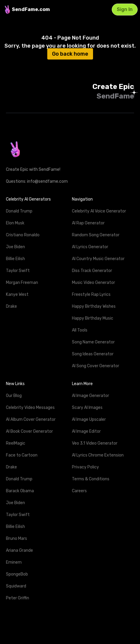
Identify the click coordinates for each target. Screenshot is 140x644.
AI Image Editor (86, 431)
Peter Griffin (18, 598)
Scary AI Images (87, 408)
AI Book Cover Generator (29, 431)
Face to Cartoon (22, 455)
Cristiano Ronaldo (23, 235)
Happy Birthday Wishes (94, 306)
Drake (11, 306)
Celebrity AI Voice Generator (99, 211)
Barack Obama (20, 491)
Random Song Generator (96, 235)
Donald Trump (19, 211)
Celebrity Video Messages (30, 408)
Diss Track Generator (92, 271)
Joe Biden (15, 247)
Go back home (70, 54)
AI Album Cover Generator (31, 419)
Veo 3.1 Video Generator (95, 443)
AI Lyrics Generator (90, 247)
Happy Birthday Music (93, 318)
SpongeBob (17, 574)
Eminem (14, 562)
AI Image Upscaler (89, 419)
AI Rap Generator (88, 223)
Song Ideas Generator (93, 354)
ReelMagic (16, 443)
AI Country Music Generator (98, 259)
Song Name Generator (93, 342)
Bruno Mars (16, 539)
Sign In (125, 9)
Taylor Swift (18, 271)
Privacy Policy (85, 467)
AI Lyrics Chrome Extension (98, 455)
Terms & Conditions (91, 479)
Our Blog (14, 396)
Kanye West (17, 294)
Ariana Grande (19, 550)
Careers (79, 491)
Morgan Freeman (22, 283)
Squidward (16, 586)
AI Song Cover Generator (96, 366)
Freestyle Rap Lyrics (91, 294)
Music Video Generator (93, 283)
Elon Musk (15, 223)
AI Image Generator (91, 396)
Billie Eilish (15, 259)
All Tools (80, 330)
